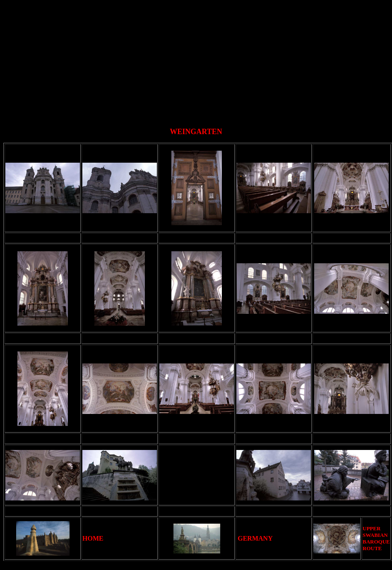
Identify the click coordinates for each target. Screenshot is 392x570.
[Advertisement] (198, 61)
